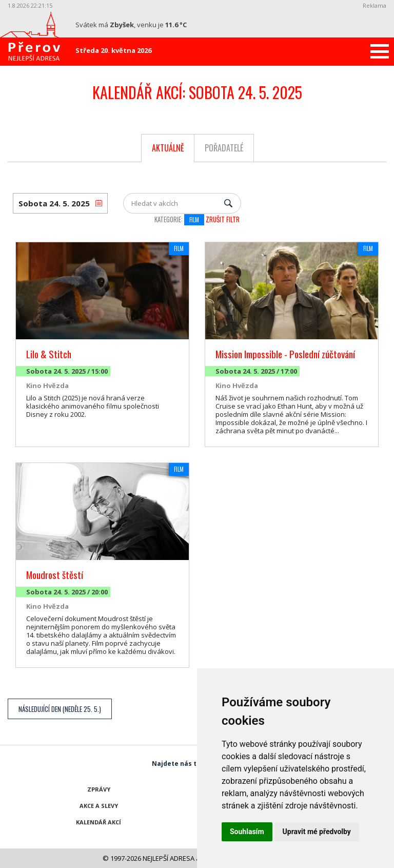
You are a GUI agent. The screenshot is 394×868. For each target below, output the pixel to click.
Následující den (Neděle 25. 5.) (60, 709)
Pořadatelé (224, 148)
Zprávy (99, 789)
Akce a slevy (99, 806)
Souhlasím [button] (247, 832)
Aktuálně (168, 148)
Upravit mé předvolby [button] (317, 832)
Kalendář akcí (98, 822)
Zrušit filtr (223, 219)
